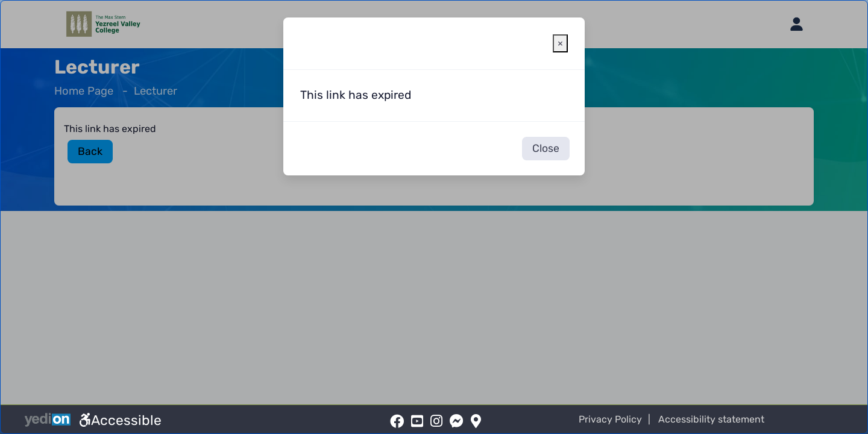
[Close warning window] (560, 43)
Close (546, 148)
